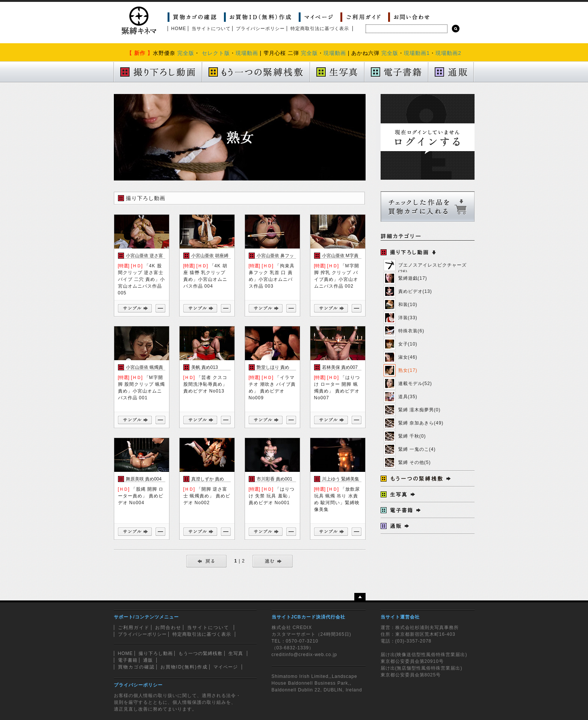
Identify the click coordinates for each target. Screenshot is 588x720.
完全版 (186, 53)
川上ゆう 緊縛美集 (341, 479)
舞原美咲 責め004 (144, 479)
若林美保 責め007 (340, 367)
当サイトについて (211, 29)
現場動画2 (448, 53)
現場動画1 (417, 53)
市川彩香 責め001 (274, 479)
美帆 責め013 (205, 367)
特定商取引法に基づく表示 (320, 29)
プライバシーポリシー (260, 29)
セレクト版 (216, 53)
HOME (179, 29)
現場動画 (247, 53)
